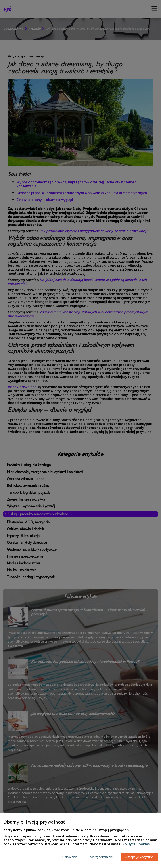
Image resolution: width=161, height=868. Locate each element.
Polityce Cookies (136, 844)
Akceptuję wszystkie (139, 857)
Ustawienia (70, 857)
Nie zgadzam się (101, 857)
